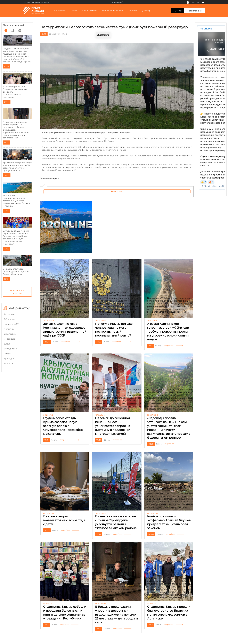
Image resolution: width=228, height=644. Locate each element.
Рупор (146, 11)
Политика (9, 329)
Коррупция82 (11, 324)
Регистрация (194, 11)
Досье (7, 344)
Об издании (60, 11)
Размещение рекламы (113, 11)
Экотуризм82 (11, 349)
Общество (9, 319)
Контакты (134, 11)
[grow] (13, 30)
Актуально (9, 314)
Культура (9, 359)
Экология (9, 364)
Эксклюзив (10, 334)
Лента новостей (14, 25)
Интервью (9, 339)
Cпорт (7, 354)
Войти (178, 11)
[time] (6, 30)
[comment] (20, 30)
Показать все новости (17, 292)
